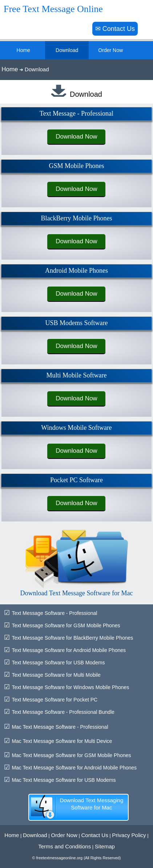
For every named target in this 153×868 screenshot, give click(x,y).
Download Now (76, 137)
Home (10, 69)
